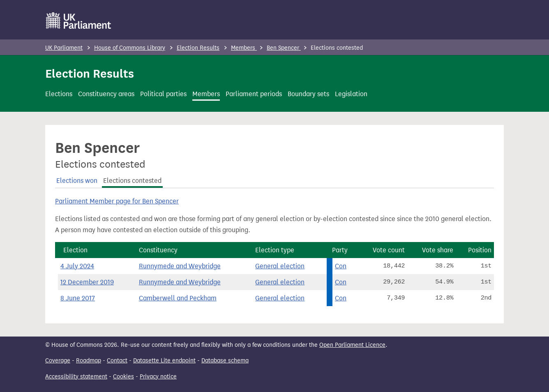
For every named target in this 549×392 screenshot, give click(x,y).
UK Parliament (64, 48)
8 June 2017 (78, 298)
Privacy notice (158, 377)
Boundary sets (308, 94)
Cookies (123, 377)
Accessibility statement (76, 377)
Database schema (225, 361)
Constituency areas (106, 94)
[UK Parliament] (79, 21)
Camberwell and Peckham (178, 298)
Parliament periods (254, 94)
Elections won (77, 181)
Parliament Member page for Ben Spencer (117, 201)
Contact (117, 361)
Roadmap (89, 361)
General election (280, 266)
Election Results (198, 48)
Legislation (351, 94)
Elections (59, 94)
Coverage (58, 361)
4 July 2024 (77, 266)
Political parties (163, 94)
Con (341, 266)
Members (244, 48)
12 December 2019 (87, 282)
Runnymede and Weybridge (180, 266)
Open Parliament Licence (352, 345)
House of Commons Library (130, 48)
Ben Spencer (284, 48)
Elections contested (132, 181)
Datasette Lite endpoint (164, 361)
